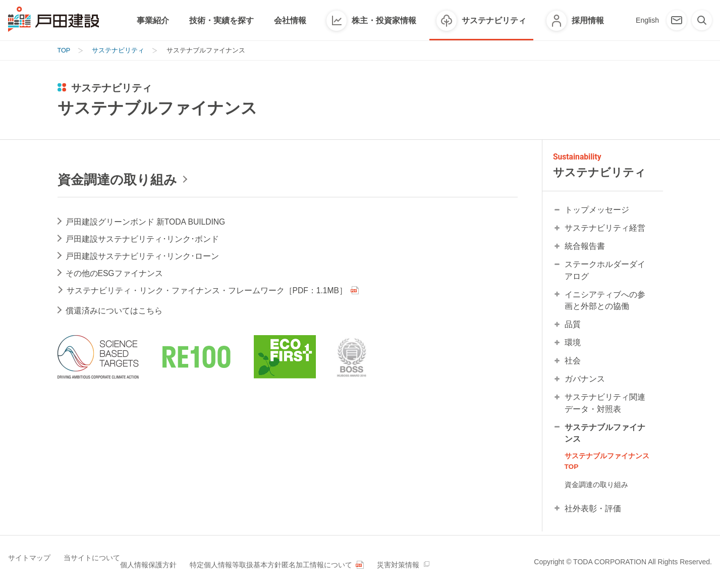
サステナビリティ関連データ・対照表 (605, 406)
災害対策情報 (460, 561)
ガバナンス (585, 381)
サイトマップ (29, 561)
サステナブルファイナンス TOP (607, 465)
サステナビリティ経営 (605, 230)
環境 (573, 345)
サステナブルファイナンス (605, 436)
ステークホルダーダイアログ (605, 272)
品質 (573, 327)
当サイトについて (99, 561)
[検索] (702, 20)
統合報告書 (585, 248)
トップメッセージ (597, 212)
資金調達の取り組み (596, 488)
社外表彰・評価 (593, 512)
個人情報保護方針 (176, 561)
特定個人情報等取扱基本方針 (270, 561)
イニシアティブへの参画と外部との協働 (605, 303)
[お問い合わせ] (677, 20)
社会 (573, 363)
